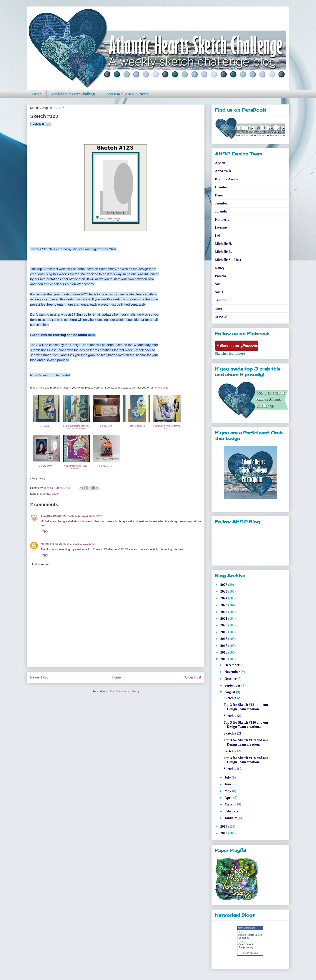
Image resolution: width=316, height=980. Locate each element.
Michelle (78, 249)
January (231, 818)
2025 (224, 591)
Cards (242, 944)
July (228, 777)
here (91, 335)
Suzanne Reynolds (54, 516)
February (232, 811)
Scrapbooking (246, 947)
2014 (224, 826)
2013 (224, 833)
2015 (224, 659)
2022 (224, 612)
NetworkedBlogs (247, 928)
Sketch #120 (233, 751)
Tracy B (221, 316)
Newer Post (39, 677)
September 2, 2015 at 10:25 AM (75, 544)
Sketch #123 (233, 698)
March (230, 804)
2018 (224, 639)
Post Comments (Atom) (124, 691)
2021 (224, 618)
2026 (224, 585)
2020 (224, 625)
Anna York (223, 171)
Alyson (220, 163)
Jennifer (221, 203)
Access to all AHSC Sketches (127, 94)
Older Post (193, 677)
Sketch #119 (232, 769)
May (228, 791)
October (231, 679)
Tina (218, 308)
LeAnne (221, 228)
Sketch (56, 494)
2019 (224, 632)
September (233, 685)
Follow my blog (250, 953)
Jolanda (221, 211)
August (230, 692)
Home (37, 94)
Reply (44, 531)
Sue (218, 284)
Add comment (41, 564)
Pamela (220, 276)
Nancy (220, 268)
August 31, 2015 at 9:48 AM (85, 516)
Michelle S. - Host (228, 260)
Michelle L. (223, 252)
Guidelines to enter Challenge (74, 94)
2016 (224, 652)
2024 (224, 598)
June (229, 784)
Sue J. (219, 292)
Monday (45, 494)
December (232, 665)
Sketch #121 (233, 733)
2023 (224, 605)
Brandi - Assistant (228, 179)
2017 (224, 646)
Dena (219, 195)
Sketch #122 (233, 716)
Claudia (221, 187)
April (229, 798)
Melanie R (47, 544)
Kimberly (222, 220)
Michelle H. (224, 244)
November (233, 672)
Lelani (220, 236)
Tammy (221, 300)
